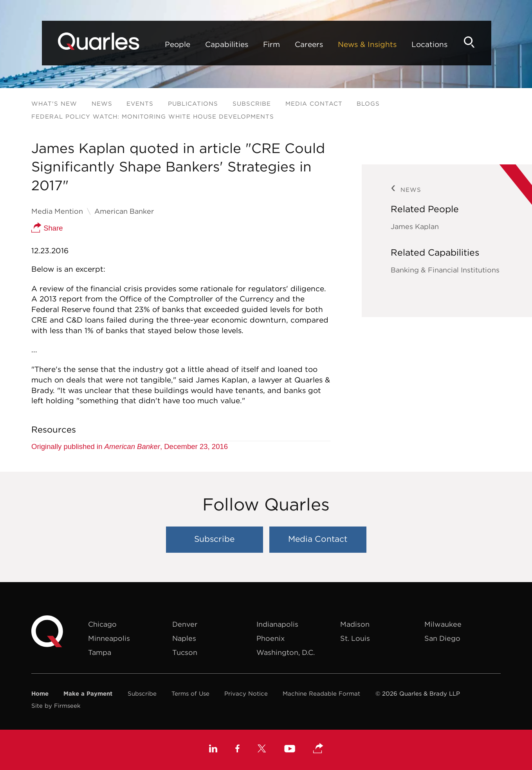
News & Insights (348, 44)
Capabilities (207, 44)
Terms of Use (190, 693)
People (158, 44)
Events (140, 104)
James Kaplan (415, 226)
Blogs (368, 104)
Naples (184, 638)
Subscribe (252, 104)
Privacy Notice (246, 693)
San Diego (442, 638)
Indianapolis (277, 624)
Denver (185, 624)
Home (40, 693)
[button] (318, 749)
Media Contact (314, 104)
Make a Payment (88, 693)
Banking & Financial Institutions (445, 270)
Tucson (185, 652)
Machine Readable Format (321, 693)
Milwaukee (443, 624)
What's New (54, 104)
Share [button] (47, 228)
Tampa (100, 652)
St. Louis (355, 638)
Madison (355, 624)
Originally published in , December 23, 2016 (130, 446)
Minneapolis (109, 638)
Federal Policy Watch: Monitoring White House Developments (153, 116)
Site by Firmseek (56, 706)
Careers (290, 44)
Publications (193, 104)
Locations (410, 44)
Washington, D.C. (286, 652)
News (102, 104)
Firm (252, 44)
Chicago (102, 624)
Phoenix (271, 638)
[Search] (487, 42)
